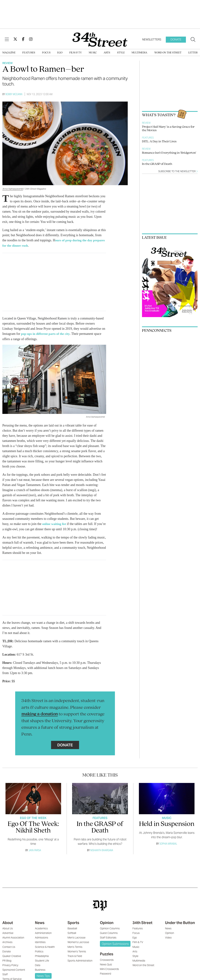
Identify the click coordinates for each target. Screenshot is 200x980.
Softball (72, 937)
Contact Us (9, 951)
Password (105, 978)
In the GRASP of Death (157, 164)
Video (168, 942)
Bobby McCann (14, 94)
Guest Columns (109, 937)
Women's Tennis (77, 956)
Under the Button (180, 927)
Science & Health (45, 951)
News (40, 927)
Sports (73, 927)
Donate (176, 39)
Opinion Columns (110, 933)
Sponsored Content (14, 974)
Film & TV (76, 53)
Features (29, 53)
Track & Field (75, 960)
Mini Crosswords (109, 973)
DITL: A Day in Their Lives (159, 142)
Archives (7, 947)
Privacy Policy (10, 970)
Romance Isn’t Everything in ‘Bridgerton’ (169, 153)
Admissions (42, 942)
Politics (39, 956)
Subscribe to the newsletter (178, 171)
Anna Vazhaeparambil (13, 189)
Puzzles (107, 958)
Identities (40, 947)
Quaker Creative (12, 960)
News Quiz (106, 969)
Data (38, 970)
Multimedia (139, 53)
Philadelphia (42, 960)
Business (40, 974)
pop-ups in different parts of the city (46, 333)
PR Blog (7, 965)
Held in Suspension (167, 829)
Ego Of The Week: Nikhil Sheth (33, 832)
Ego (60, 53)
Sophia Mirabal (168, 848)
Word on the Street (168, 53)
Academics (41, 933)
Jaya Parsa (35, 855)
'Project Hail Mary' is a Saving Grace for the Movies (168, 129)
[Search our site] (193, 40)
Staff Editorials (108, 942)
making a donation (40, 719)
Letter (193, 53)
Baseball (72, 933)
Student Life (42, 965)
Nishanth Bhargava (102, 855)
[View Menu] (7, 40)
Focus (46, 53)
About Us (8, 933)
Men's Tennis (75, 951)
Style (121, 53)
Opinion (107, 927)
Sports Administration (80, 965)
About (8, 927)
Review (8, 63)
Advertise (8, 937)
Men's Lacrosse (76, 942)
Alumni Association (13, 942)
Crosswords (107, 964)
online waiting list (54, 523)
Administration (43, 937)
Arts (107, 53)
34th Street (142, 927)
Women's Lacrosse (78, 947)
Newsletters (152, 39)
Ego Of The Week (33, 822)
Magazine (9, 53)
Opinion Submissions (115, 948)
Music (93, 53)
